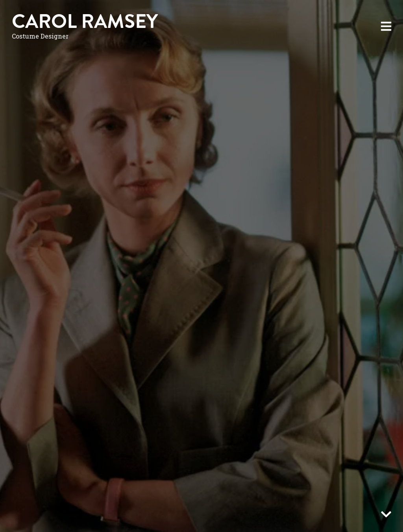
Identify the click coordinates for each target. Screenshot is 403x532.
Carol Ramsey (85, 21)
